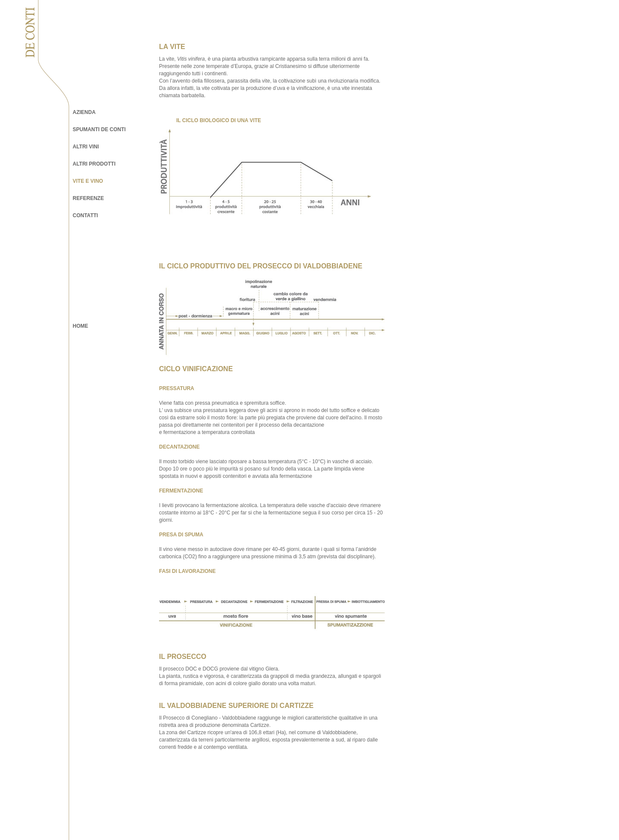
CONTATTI (85, 215)
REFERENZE (88, 198)
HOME (80, 326)
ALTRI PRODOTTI (94, 164)
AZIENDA (84, 112)
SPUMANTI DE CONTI (99, 129)
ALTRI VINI (86, 147)
